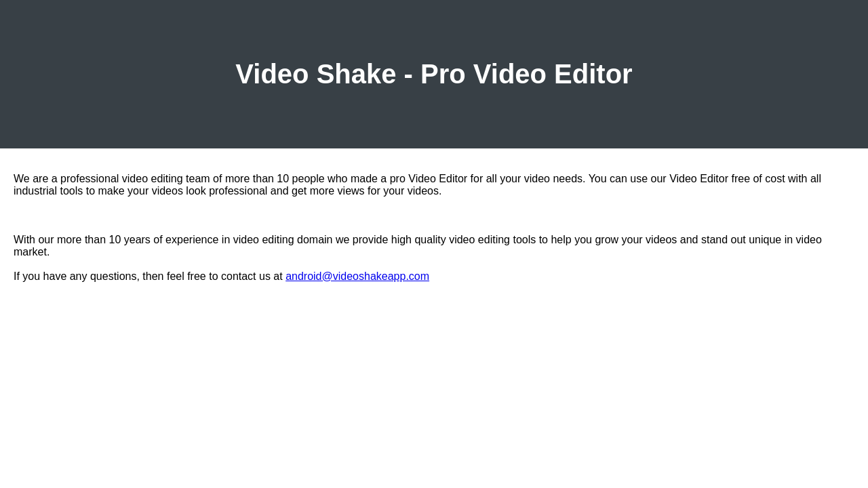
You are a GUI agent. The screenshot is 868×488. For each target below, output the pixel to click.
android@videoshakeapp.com (357, 276)
